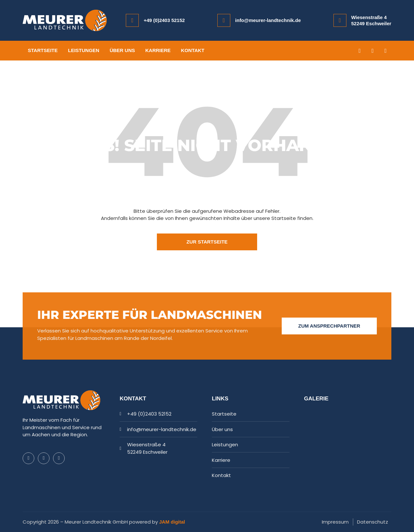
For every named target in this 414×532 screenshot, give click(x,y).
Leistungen (84, 50)
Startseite (43, 50)
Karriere (158, 50)
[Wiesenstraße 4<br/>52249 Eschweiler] (340, 20)
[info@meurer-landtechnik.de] (224, 20)
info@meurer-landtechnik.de (268, 20)
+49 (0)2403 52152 (164, 20)
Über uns (122, 50)
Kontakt (193, 50)
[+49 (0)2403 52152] (132, 20)
